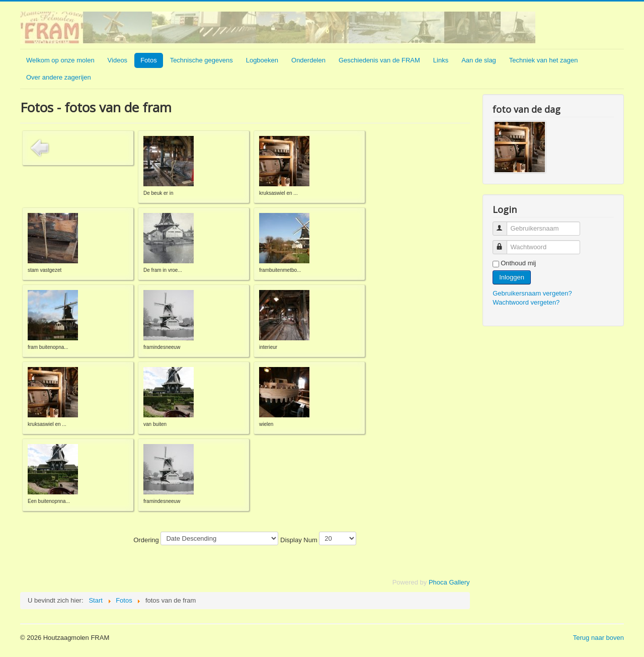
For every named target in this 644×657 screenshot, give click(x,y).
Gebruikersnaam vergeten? (532, 293)
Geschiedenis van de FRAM (379, 60)
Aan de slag (479, 60)
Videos (118, 60)
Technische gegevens (202, 60)
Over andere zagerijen (59, 77)
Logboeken (262, 60)
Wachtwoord (504, 243)
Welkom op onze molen (60, 60)
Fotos (149, 60)
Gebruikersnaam (504, 224)
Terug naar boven (598, 638)
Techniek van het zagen (544, 60)
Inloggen (512, 277)
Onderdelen (308, 60)
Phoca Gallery (449, 582)
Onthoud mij (518, 263)
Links (441, 60)
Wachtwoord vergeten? (526, 302)
